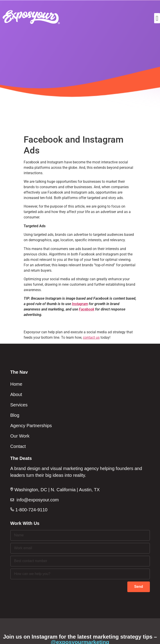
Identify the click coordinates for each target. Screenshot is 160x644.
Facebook (87, 309)
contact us (91, 337)
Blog (15, 415)
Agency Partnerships (31, 426)
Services (19, 405)
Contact (18, 446)
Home (16, 384)
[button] (157, 18)
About (16, 394)
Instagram (80, 304)
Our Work (20, 436)
